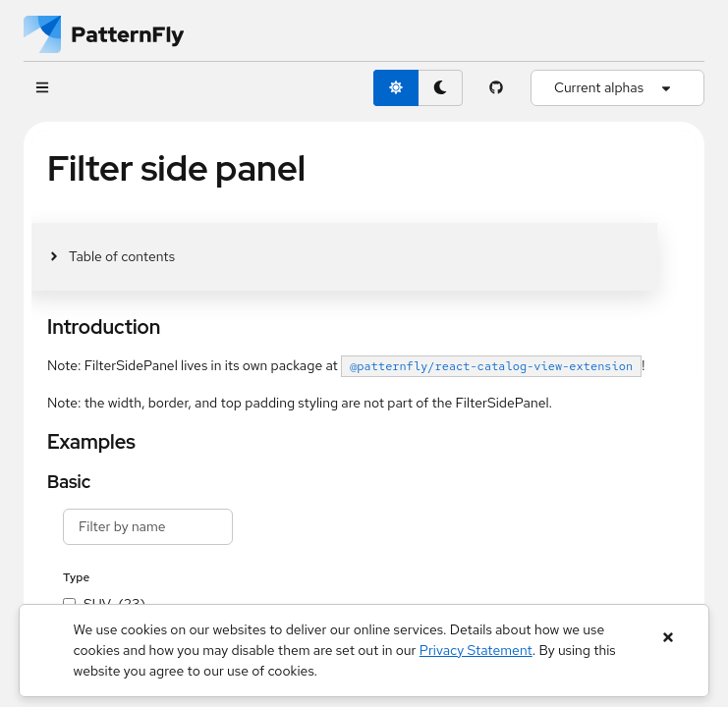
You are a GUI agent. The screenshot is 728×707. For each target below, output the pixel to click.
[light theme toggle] (396, 88)
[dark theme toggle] (440, 88)
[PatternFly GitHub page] (497, 88)
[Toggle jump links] (111, 257)
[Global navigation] (42, 88)
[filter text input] (148, 527)
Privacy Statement (476, 650)
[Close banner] (668, 638)
